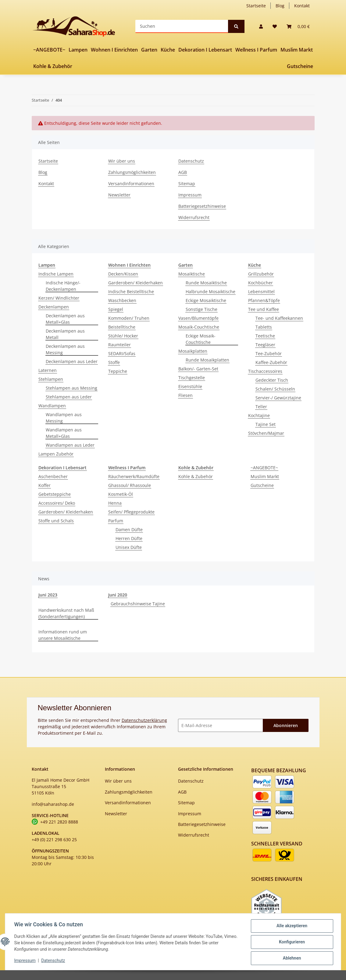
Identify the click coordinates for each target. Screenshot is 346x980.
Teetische (265, 336)
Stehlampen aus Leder (69, 397)
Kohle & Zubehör (196, 476)
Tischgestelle (192, 378)
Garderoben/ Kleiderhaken (136, 283)
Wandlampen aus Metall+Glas (64, 433)
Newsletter (119, 195)
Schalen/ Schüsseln (275, 389)
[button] (261, 26)
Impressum (190, 195)
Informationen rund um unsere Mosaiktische (63, 635)
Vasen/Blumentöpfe (198, 318)
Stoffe (114, 362)
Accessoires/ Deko (57, 503)
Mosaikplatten (193, 351)
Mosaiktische (192, 274)
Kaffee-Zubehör (271, 362)
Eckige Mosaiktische (206, 300)
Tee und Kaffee (264, 309)
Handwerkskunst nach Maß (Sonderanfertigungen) (66, 613)
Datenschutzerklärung (144, 720)
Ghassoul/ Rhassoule (130, 485)
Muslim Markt (265, 476)
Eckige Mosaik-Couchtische (201, 339)
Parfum (116, 521)
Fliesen (185, 395)
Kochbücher (260, 283)
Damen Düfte (129, 530)
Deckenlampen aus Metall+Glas (65, 319)
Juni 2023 (48, 595)
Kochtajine (259, 415)
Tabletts (264, 327)
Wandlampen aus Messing (64, 418)
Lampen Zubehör (56, 454)
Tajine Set (266, 424)
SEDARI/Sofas (122, 353)
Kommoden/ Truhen (129, 318)
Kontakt (302, 6)
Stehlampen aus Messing (71, 388)
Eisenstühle (190, 386)
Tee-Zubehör (269, 353)
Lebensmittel (261, 292)
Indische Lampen (56, 274)
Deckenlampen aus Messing (65, 349)
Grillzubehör (261, 274)
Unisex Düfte (129, 547)
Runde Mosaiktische (206, 283)
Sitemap (187, 184)
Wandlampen (52, 406)
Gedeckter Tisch (272, 380)
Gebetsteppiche (55, 494)
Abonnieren (286, 725)
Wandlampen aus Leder (70, 445)
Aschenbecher (53, 476)
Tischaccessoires (265, 371)
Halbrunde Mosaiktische (210, 292)
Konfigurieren (291, 942)
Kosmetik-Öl (121, 494)
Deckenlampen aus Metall (65, 334)
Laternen (48, 370)
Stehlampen (51, 379)
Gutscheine (262, 485)
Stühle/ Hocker (123, 336)
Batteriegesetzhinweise (202, 206)
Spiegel (116, 309)
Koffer (45, 485)
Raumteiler (119, 345)
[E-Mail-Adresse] (221, 725)
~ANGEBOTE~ (264, 468)
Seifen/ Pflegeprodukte (131, 512)
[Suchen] (182, 26)
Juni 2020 (118, 595)
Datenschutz (191, 161)
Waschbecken (122, 300)
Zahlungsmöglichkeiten (132, 172)
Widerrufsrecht (194, 217)
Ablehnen (291, 958)
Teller (261, 407)
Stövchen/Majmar (266, 433)
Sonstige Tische (202, 309)
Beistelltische (122, 327)
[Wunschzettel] (275, 26)
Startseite (256, 6)
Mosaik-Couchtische (199, 327)
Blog (280, 6)
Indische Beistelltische (131, 292)
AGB (183, 172)
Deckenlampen (54, 307)
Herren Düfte (129, 538)
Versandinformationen (131, 184)
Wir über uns (122, 161)
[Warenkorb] (298, 26)
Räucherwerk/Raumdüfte (134, 476)
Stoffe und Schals (56, 521)
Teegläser (265, 345)
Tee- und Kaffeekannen (279, 318)
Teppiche (118, 371)
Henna (115, 503)
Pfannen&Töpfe (264, 300)
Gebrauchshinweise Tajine (138, 604)
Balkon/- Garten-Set (198, 369)
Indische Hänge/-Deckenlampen (63, 286)
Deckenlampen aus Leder (72, 361)
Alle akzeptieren (291, 927)
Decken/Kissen (123, 274)
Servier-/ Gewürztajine (278, 398)
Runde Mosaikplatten (207, 360)
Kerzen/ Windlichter (59, 298)
